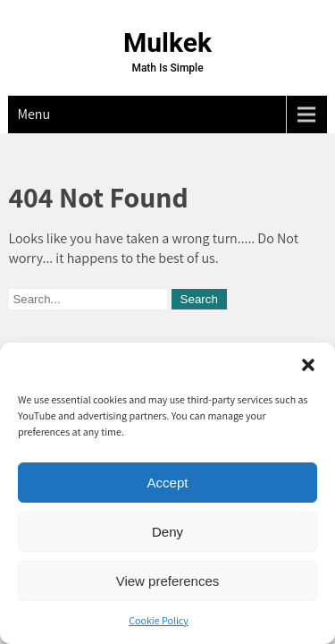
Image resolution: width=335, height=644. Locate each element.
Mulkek (167, 42)
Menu (33, 114)
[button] (308, 365)
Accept (168, 483)
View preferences (168, 581)
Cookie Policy (159, 620)
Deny (167, 532)
